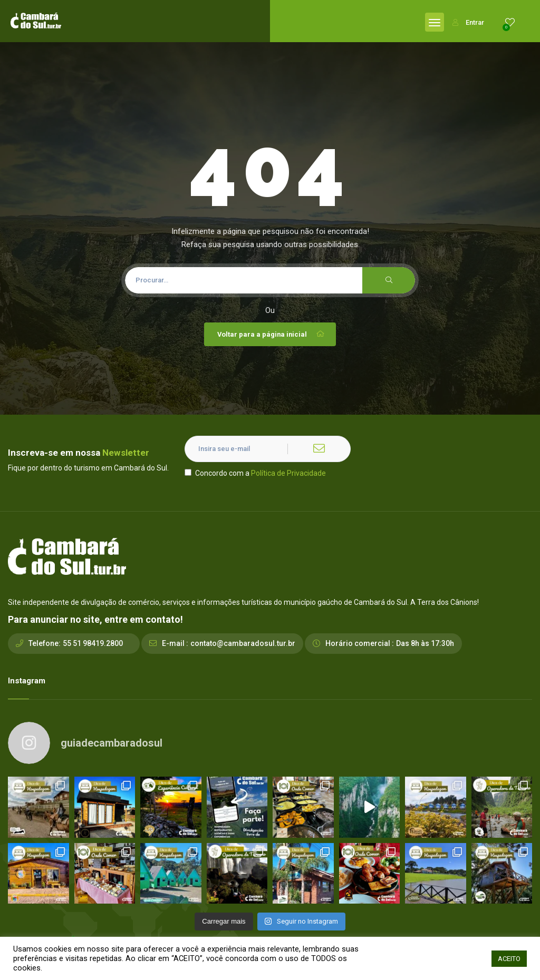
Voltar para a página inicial (271, 334)
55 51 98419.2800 (93, 643)
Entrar (468, 22)
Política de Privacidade (288, 473)
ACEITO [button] (509, 959)
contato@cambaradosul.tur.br (243, 643)
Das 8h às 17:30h (425, 643)
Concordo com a (255, 473)
